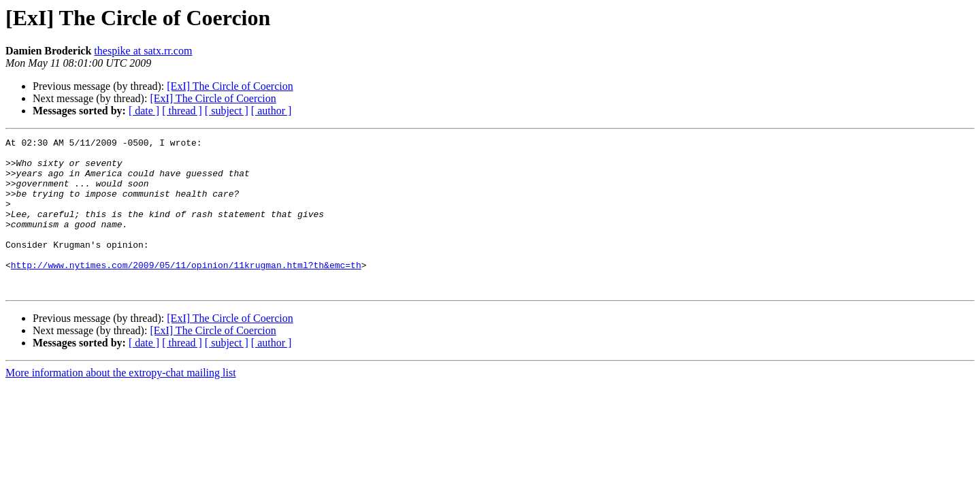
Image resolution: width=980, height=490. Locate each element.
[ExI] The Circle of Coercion (230, 86)
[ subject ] (227, 111)
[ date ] (144, 111)
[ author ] (272, 111)
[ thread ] (182, 111)
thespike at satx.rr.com (143, 51)
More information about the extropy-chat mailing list (121, 403)
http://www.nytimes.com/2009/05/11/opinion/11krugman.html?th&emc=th (186, 291)
